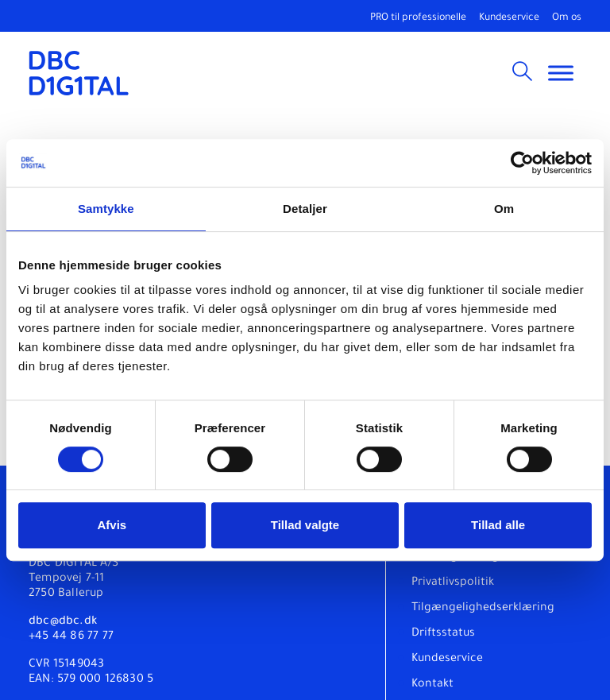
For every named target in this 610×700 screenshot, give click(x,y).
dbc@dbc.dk (63, 622)
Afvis (112, 525)
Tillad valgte (305, 525)
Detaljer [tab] (305, 209)
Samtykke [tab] (106, 209)
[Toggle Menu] (561, 73)
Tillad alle (498, 525)
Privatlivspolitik (453, 583)
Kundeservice (509, 18)
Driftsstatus (443, 634)
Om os (567, 18)
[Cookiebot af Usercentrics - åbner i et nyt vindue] (522, 163)
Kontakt (432, 685)
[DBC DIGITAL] (79, 73)
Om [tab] (504, 209)
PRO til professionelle (418, 18)
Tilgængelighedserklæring (483, 609)
